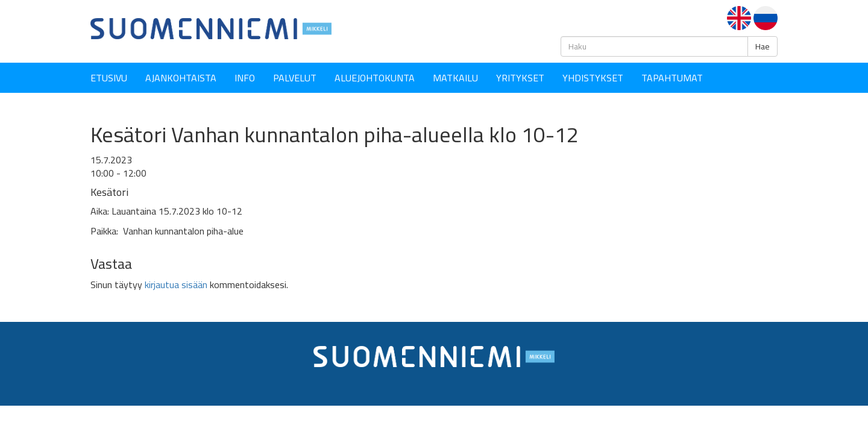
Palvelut (295, 78)
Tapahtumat (672, 78)
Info (245, 78)
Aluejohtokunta (375, 78)
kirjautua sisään (176, 285)
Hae (763, 46)
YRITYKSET (520, 78)
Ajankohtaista (181, 78)
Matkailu (455, 78)
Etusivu (109, 78)
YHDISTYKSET (593, 78)
